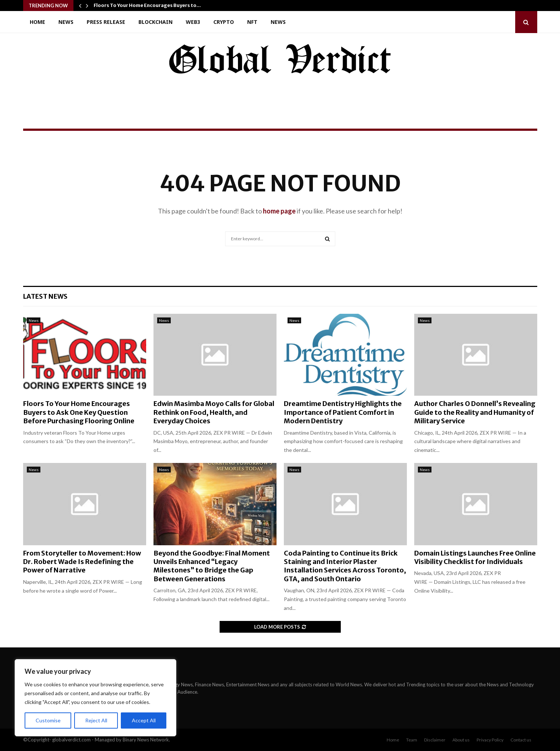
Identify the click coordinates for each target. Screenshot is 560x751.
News (66, 22)
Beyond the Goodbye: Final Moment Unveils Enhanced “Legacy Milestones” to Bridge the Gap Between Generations (212, 566)
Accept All (144, 720)
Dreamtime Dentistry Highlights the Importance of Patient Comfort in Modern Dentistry (343, 412)
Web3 (193, 22)
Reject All (96, 720)
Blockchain (156, 22)
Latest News (45, 296)
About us (461, 740)
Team (412, 740)
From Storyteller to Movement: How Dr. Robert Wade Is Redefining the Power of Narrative (82, 562)
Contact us (521, 740)
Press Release (106, 22)
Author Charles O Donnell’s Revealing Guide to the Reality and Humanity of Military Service (475, 412)
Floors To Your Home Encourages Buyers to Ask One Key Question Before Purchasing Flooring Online (79, 412)
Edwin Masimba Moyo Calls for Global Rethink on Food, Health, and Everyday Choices (214, 412)
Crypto (224, 22)
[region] (95, 698)
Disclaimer (435, 740)
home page (279, 211)
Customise (48, 720)
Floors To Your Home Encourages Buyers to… (147, 5)
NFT (252, 22)
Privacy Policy (490, 740)
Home (37, 22)
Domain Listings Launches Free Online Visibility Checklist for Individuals (475, 557)
